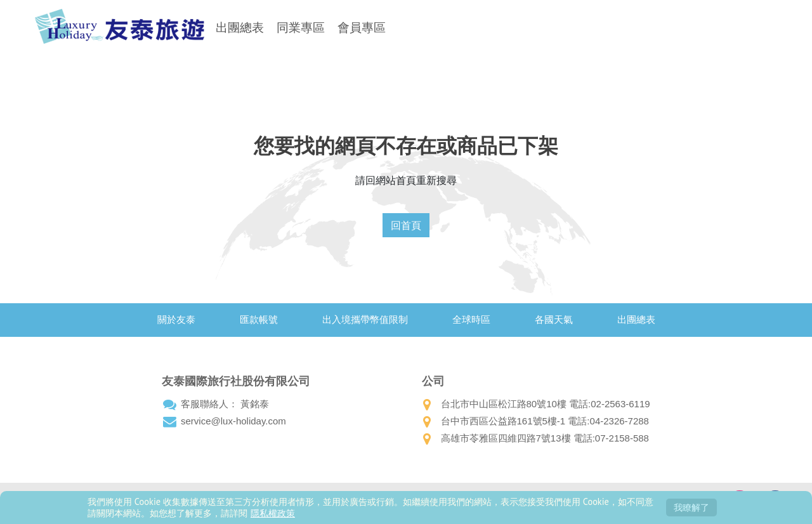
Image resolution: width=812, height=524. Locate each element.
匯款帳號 (259, 319)
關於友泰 (176, 319)
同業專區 (301, 28)
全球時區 (471, 319)
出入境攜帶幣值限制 (365, 319)
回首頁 (406, 225)
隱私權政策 (273, 513)
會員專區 (362, 28)
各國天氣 (554, 319)
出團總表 (240, 28)
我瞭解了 (691, 507)
